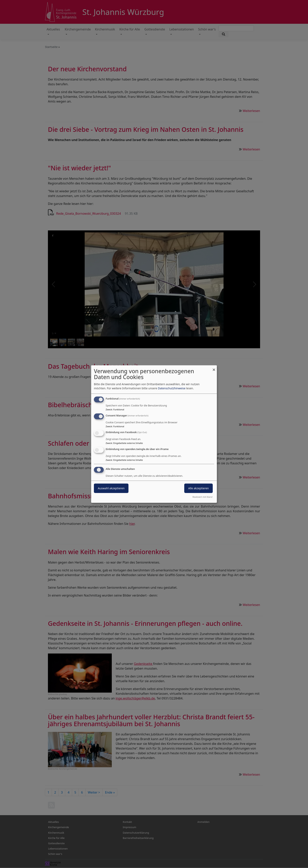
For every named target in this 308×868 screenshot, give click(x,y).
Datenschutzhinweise (172, 388)
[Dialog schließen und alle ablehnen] (214, 368)
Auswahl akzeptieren (111, 488)
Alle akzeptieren (198, 488)
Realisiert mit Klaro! (203, 497)
